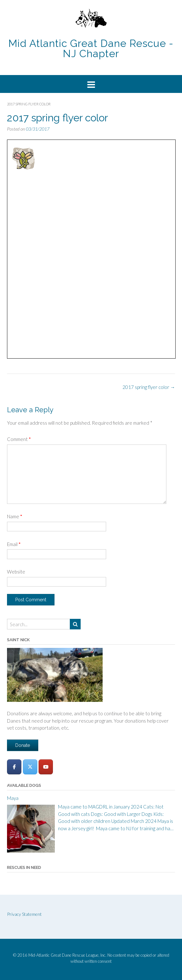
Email (14, 544)
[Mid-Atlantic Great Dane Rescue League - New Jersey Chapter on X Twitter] (30, 767)
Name (15, 516)
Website (16, 572)
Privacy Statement (24, 914)
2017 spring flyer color (149, 387)
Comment (19, 439)
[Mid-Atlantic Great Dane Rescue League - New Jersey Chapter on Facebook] (14, 767)
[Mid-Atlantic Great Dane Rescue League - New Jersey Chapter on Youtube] (46, 767)
